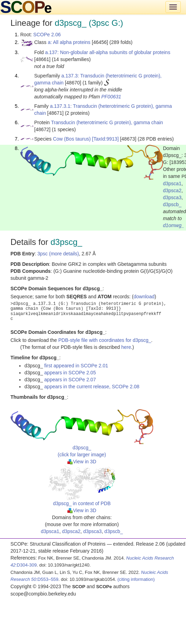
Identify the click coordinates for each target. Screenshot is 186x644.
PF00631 (111, 97)
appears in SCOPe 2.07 (70, 380)
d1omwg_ (174, 225)
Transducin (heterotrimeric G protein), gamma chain (107, 122)
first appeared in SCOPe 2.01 (76, 366)
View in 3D (82, 462)
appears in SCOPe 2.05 (70, 373)
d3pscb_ (172, 204)
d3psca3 (172, 197)
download (144, 297)
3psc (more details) (58, 254)
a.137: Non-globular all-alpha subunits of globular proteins (108, 52)
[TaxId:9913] (105, 139)
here (126, 347)
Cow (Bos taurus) (72, 139)
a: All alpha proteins (69, 42)
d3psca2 (172, 190)
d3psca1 (172, 184)
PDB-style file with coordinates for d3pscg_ (105, 340)
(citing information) (136, 579)
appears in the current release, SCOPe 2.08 (92, 387)
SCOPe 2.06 (47, 35)
